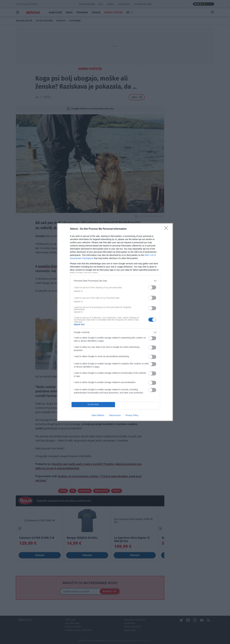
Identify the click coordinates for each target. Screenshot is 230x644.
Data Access (115, 415)
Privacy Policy (132, 415)
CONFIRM (93, 404)
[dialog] (115, 322)
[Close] (167, 229)
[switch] (152, 287)
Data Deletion (98, 415)
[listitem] (115, 281)
